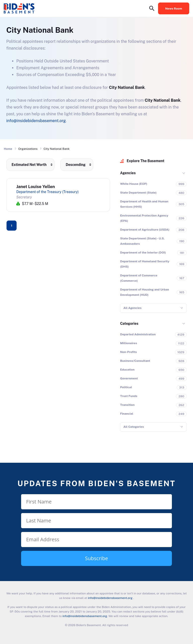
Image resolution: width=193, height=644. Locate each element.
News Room (174, 9)
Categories (129, 324)
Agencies (128, 173)
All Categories (134, 427)
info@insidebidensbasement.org (36, 121)
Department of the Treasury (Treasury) (47, 192)
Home (8, 149)
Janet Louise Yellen (36, 187)
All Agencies (132, 308)
